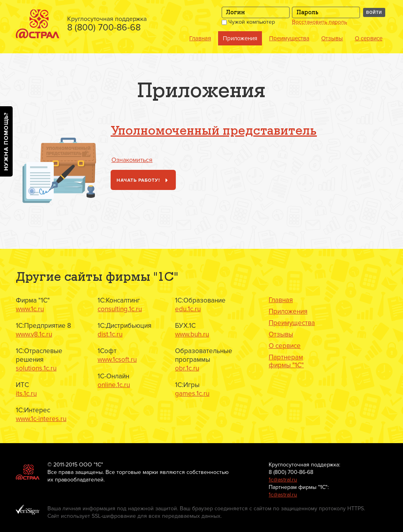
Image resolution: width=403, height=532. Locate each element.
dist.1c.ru (110, 334)
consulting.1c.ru (120, 309)
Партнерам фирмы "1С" (286, 361)
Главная (200, 38)
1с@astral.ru (283, 480)
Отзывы (332, 38)
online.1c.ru (114, 385)
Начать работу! (144, 181)
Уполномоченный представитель (214, 131)
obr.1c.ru (187, 368)
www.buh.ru (192, 334)
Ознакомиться (132, 160)
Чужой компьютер (248, 22)
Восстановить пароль (319, 22)
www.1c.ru (30, 309)
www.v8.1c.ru (34, 334)
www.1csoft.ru (117, 360)
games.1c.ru (192, 394)
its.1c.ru (26, 394)
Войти (374, 12)
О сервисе (369, 38)
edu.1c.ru (188, 309)
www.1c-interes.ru (41, 419)
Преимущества (289, 38)
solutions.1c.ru (36, 368)
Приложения (240, 38)
